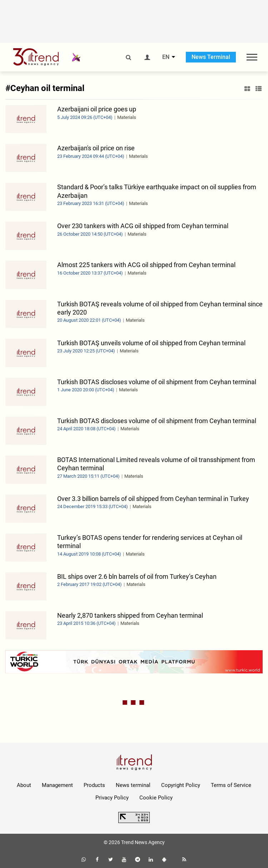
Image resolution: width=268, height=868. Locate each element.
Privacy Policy (112, 798)
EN (166, 57)
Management (57, 785)
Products (94, 785)
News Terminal (211, 57)
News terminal (133, 785)
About (24, 785)
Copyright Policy (181, 785)
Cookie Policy (156, 798)
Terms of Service (231, 785)
